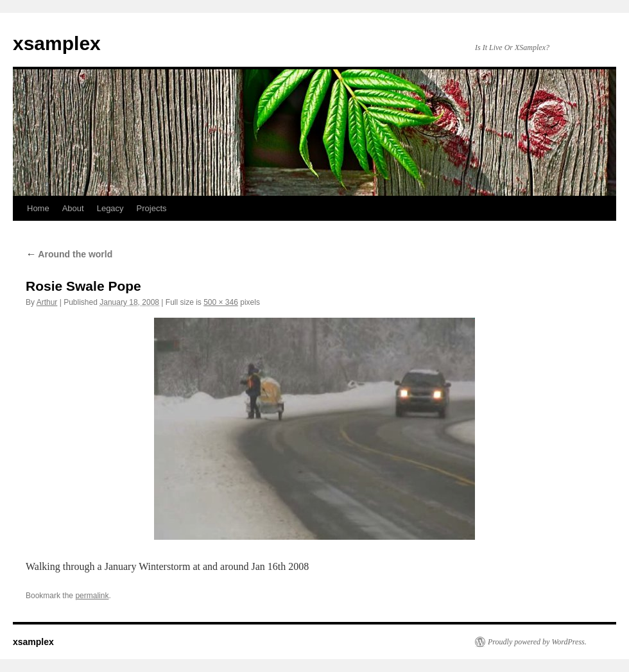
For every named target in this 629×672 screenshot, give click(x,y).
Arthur (47, 302)
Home (38, 208)
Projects (152, 208)
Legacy (110, 208)
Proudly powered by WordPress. (537, 642)
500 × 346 (221, 302)
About (73, 208)
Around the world (69, 254)
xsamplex (57, 43)
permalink (92, 596)
